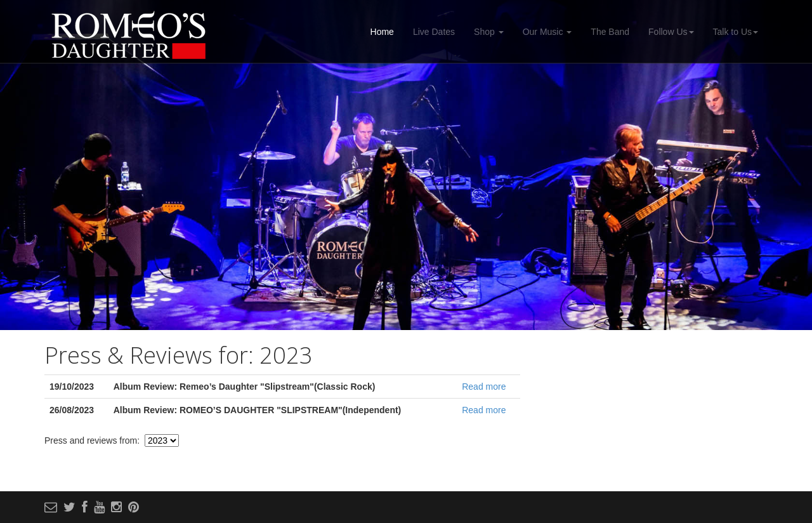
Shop (489, 32)
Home (382, 32)
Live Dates (434, 32)
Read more (484, 387)
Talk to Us (736, 32)
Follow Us (671, 32)
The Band (610, 32)
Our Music (547, 32)
